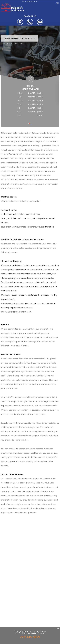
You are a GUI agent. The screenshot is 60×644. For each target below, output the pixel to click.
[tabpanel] (30, 105)
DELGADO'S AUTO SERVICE (12, 43)
